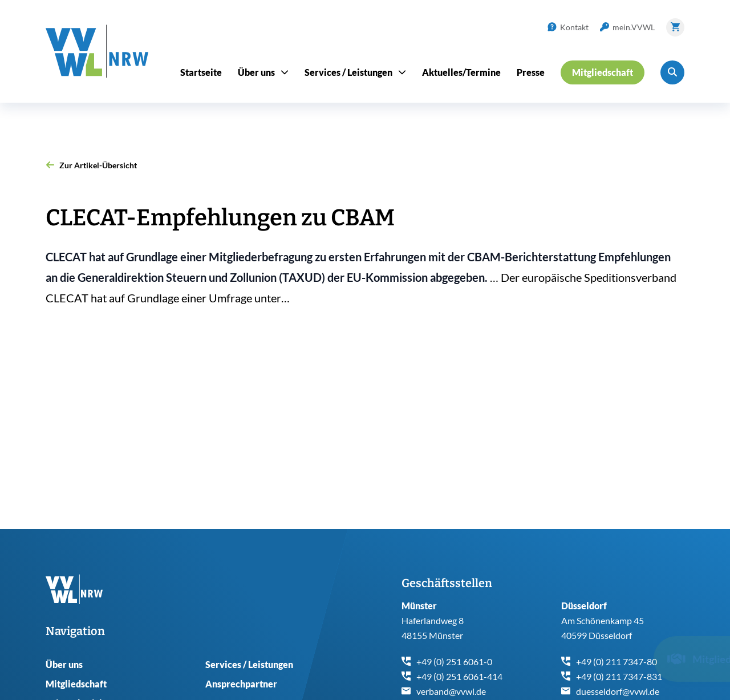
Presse (531, 72)
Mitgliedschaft (76, 684)
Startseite (201, 72)
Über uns (64, 664)
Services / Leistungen (249, 664)
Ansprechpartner (241, 684)
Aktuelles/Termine (461, 72)
